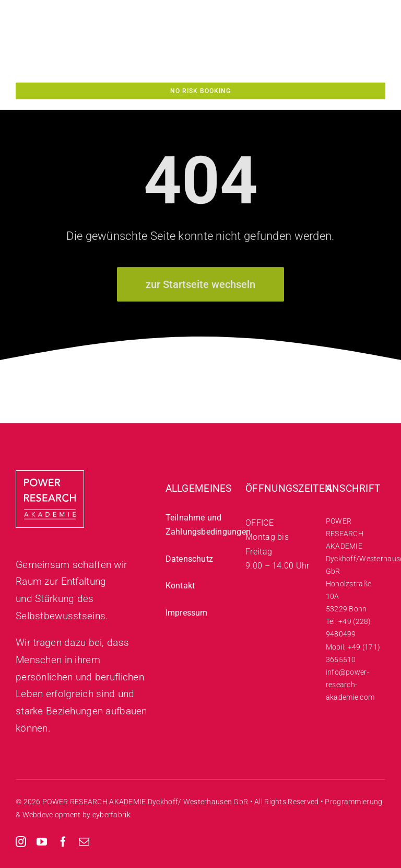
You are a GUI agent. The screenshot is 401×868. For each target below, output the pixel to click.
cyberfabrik (111, 815)
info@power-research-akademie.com (350, 685)
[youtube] (42, 842)
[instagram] (21, 842)
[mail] (84, 842)
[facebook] (63, 842)
